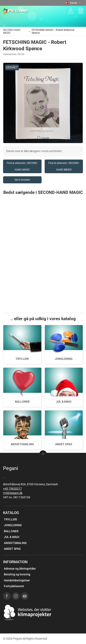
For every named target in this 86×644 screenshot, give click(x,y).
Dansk (73, 3)
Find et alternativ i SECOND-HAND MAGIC (22, 166)
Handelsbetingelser (17, 580)
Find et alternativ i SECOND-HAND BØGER (64, 166)
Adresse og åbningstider (20, 569)
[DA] (15, 11)
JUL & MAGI (64, 402)
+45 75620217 (12, 489)
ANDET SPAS (64, 444)
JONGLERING (64, 359)
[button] (43, 103)
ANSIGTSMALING (22, 444)
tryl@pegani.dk (13, 493)
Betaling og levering (17, 574)
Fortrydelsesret (14, 586)
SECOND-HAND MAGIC (12, 31)
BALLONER (22, 402)
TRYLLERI (22, 359)
